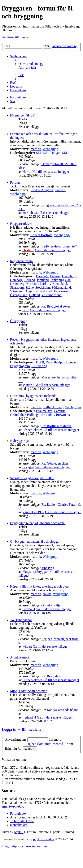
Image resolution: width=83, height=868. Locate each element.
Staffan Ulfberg (53, 407)
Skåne (29, 287)
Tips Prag (48, 568)
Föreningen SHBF (22, 115)
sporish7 (28, 385)
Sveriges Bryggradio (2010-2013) (33, 478)
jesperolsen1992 (33, 512)
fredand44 (29, 717)
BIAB (40, 362)
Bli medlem (31, 729)
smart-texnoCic (13, 806)
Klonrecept (71, 362)
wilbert (27, 646)
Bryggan (28, 467)
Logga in (9, 729)
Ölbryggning (19, 321)
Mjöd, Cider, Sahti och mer (28, 691)
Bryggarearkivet (21, 224)
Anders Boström (41, 235)
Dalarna (55, 276)
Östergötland (19, 295)
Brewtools (63, 415)
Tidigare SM (59, 153)
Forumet (16, 183)
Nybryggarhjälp (21, 441)
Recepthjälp (54, 362)
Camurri (60, 411)
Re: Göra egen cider (55, 463)
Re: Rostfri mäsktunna (56, 426)
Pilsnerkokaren (32, 430)
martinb (36, 149)
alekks (47, 594)
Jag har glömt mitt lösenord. (45, 744)
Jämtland (43, 280)
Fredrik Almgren (42, 190)
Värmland (17, 291)
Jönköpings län (61, 280)
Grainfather (18, 415)
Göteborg (16, 280)
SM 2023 (42, 153)
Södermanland (61, 287)
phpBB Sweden (44, 839)
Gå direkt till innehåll (16, 37)
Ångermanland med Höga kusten (47, 291)
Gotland (34, 295)
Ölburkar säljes (51, 605)
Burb (26, 310)
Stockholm (43, 287)
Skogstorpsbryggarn (36, 572)
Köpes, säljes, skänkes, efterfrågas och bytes (40, 586)
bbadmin (28, 250)
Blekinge (42, 276)
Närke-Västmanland (54, 284)
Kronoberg (17, 284)
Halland (30, 280)
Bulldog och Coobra (41, 415)
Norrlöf (27, 172)
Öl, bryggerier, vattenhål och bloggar (35, 541)
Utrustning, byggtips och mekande (33, 396)
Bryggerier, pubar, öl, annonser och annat (38, 523)
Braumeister (44, 411)
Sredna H (29, 609)
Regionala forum (21, 261)
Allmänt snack (20, 657)
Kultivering (39, 366)
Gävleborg (69, 276)
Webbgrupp (50, 149)
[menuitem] (31, 64)
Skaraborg (17, 287)
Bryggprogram (20, 366)
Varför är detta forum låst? (59, 246)
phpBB (19, 832)
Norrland (32, 284)
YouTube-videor (21, 620)
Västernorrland (52, 295)
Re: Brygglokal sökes (56, 306)
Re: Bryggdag (51, 676)
